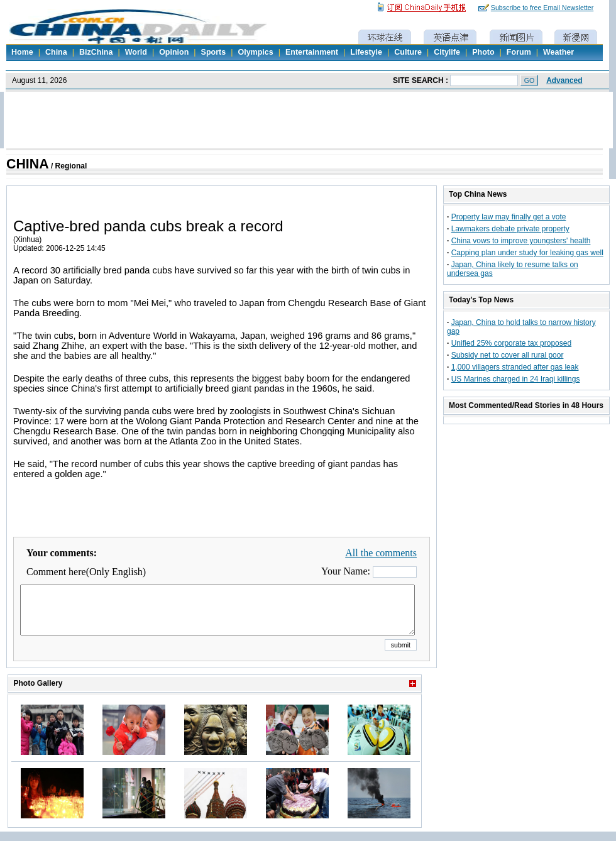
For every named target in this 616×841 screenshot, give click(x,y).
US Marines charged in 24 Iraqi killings (516, 379)
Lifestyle (366, 52)
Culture (408, 52)
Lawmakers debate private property (510, 229)
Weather (558, 52)
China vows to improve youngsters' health (521, 241)
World (136, 52)
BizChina (96, 52)
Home (22, 52)
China (56, 52)
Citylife (447, 52)
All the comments (381, 553)
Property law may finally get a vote (509, 217)
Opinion (174, 52)
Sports (214, 52)
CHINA (28, 164)
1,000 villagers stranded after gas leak (515, 367)
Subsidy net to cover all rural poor (508, 355)
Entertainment (312, 52)
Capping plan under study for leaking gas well (527, 253)
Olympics (255, 52)
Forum (519, 52)
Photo (483, 52)
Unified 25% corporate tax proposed (511, 343)
